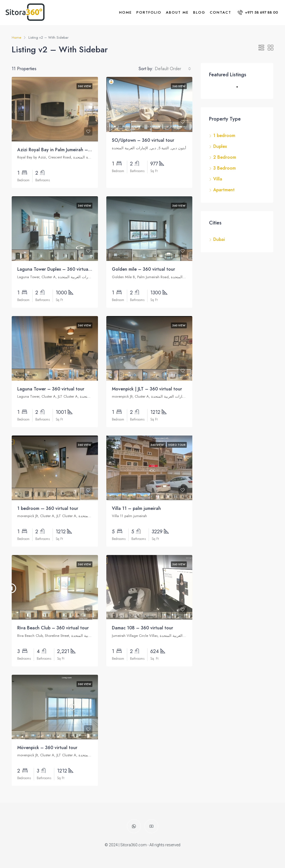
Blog (199, 12)
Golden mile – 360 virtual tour (143, 269)
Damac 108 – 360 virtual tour (142, 628)
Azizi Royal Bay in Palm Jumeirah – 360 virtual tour (69, 150)
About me (177, 12)
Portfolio (149, 12)
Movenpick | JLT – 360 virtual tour (147, 389)
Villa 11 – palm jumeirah (136, 508)
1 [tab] (240, 89)
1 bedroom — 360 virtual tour (48, 508)
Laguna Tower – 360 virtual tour (51, 389)
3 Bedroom (224, 168)
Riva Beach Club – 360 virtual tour (53, 628)
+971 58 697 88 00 (258, 12)
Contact (221, 12)
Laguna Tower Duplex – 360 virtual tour (58, 269)
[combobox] (173, 69)
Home (126, 12)
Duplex (220, 146)
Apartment (224, 190)
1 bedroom (224, 135)
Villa (218, 179)
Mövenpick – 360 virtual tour (47, 748)
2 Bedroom (225, 157)
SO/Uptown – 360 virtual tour (143, 140)
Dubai (219, 239)
